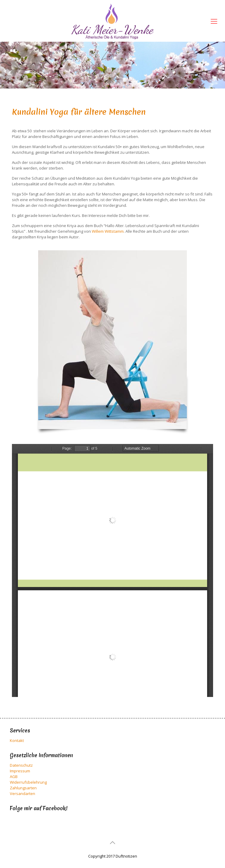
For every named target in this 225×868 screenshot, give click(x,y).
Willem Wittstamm (108, 231)
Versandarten (22, 794)
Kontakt (17, 740)
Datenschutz (21, 765)
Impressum (20, 771)
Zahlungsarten (23, 788)
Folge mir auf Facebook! (39, 808)
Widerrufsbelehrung (28, 782)
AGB (14, 777)
